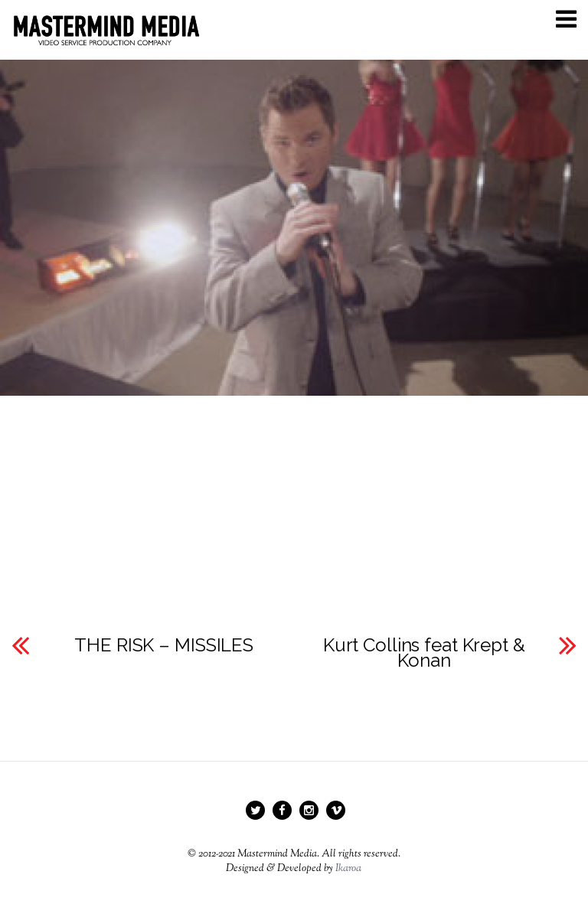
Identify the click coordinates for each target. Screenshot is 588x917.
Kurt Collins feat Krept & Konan (424, 653)
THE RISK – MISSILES (164, 645)
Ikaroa (348, 869)
